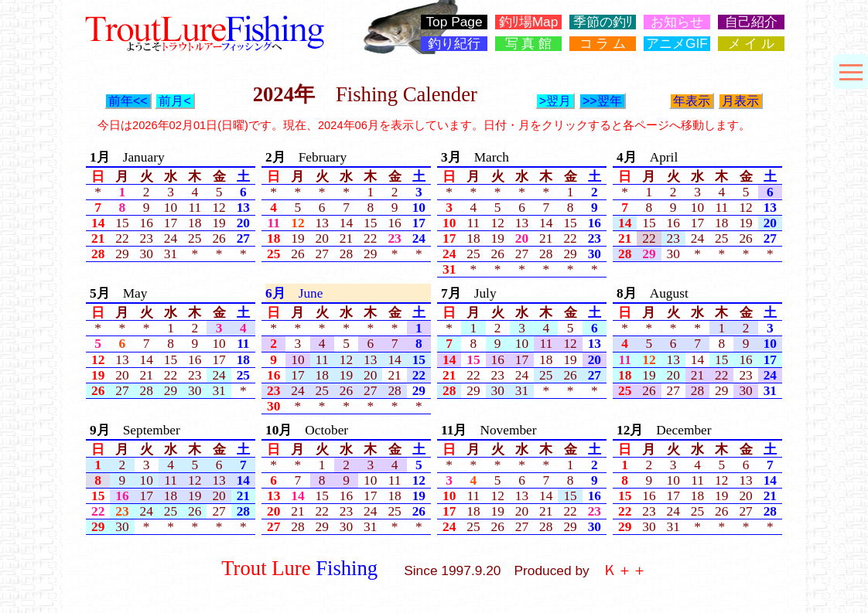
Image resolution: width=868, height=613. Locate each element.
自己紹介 (751, 22)
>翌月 (555, 101)
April (647, 157)
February (306, 157)
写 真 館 (529, 44)
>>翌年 (602, 101)
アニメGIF (677, 44)
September (135, 430)
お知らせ (677, 22)
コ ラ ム (603, 44)
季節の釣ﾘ (603, 22)
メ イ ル (752, 44)
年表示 (692, 101)
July (469, 293)
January (127, 157)
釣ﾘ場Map (529, 22)
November (489, 430)
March (475, 157)
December (664, 430)
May (118, 293)
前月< (174, 101)
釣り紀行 (454, 44)
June (294, 293)
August (653, 293)
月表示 (740, 101)
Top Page (454, 22)
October (307, 430)
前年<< (128, 101)
